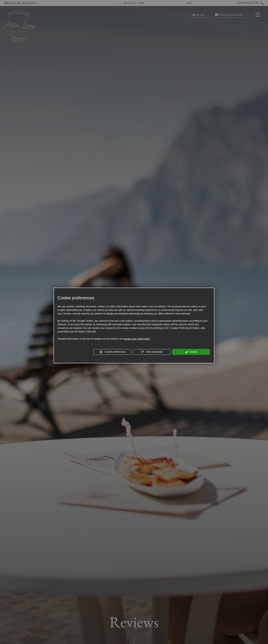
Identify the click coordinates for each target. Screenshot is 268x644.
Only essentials (152, 352)
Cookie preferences (112, 352)
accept (191, 352)
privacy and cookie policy (137, 339)
